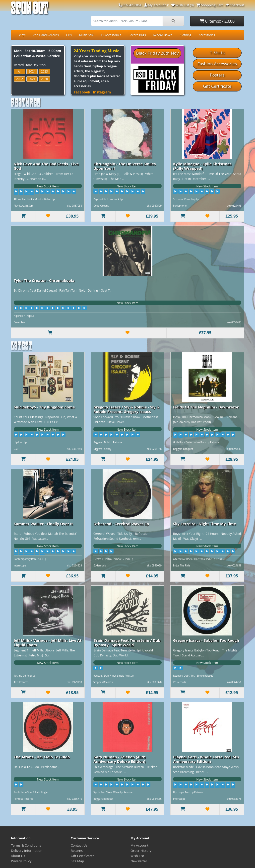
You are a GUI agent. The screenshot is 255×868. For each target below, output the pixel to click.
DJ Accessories (111, 35)
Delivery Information (27, 851)
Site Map (77, 861)
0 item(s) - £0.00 (217, 21)
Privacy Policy (21, 861)
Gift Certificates (82, 856)
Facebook (82, 92)
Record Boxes (163, 35)
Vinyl (22, 35)
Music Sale (87, 35)
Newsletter (139, 861)
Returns (77, 851)
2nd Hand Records (46, 35)
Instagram (102, 92)
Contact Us (79, 845)
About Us (18, 856)
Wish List (137, 856)
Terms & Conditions (26, 845)
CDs (69, 35)
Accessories (207, 35)
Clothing (186, 35)
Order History (141, 851)
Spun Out (30, 10)
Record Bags (137, 35)
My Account (139, 845)
